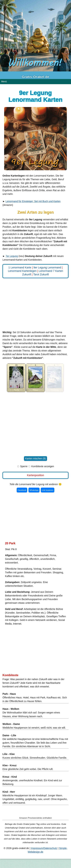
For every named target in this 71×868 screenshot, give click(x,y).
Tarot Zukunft (41, 274)
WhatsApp (34, 490)
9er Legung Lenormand (47, 268)
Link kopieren (48, 490)
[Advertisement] (35, 306)
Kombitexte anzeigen (43, 466)
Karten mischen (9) (35, 458)
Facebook (22, 490)
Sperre (24, 466)
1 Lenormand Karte (20, 268)
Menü (4, 82)
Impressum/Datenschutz (44, 848)
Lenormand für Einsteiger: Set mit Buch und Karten (33, 201)
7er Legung (12, 256)
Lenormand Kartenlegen (22, 271)
